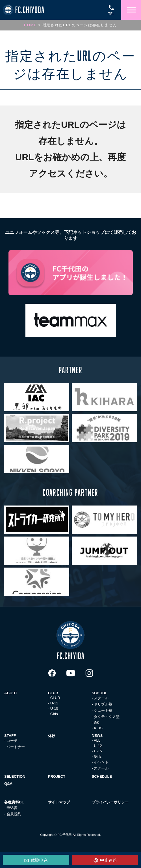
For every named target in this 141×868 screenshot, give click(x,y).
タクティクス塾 (107, 717)
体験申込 (39, 860)
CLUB (55, 698)
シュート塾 (103, 710)
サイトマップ (59, 802)
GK (96, 723)
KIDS (98, 728)
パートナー (16, 747)
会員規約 (14, 814)
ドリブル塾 (103, 704)
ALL (97, 740)
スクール (101, 698)
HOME (30, 25)
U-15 (54, 708)
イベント (101, 762)
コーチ (12, 741)
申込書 (12, 808)
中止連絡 (108, 860)
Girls (54, 714)
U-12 (54, 703)
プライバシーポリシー (110, 802)
